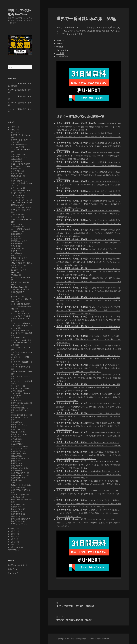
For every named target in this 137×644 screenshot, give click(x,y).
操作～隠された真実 (18, 458)
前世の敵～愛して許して (20, 417)
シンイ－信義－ (16, 154)
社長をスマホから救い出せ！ (21, 490)
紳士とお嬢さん (16, 504)
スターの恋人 (16, 227)
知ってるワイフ (16, 487)
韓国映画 (12, 550)
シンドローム (16, 198)
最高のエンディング (18, 468)
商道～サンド (16, 429)
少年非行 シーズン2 (18, 449)
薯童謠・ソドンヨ (17, 258)
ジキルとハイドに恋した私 (20, 210)
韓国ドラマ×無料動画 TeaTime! (19, 12)
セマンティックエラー (19, 388)
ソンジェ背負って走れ (19, 393)
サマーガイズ (16, 297)
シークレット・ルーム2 (19, 207)
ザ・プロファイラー (18, 314)
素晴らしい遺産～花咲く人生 (21, 499)
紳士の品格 (15, 253)
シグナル (14, 328)
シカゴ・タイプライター (20, 326)
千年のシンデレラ (17, 425)
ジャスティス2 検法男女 (20, 357)
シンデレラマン (16, 195)
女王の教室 (15, 161)
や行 (12, 539)
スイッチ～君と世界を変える (21, 367)
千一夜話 (14, 236)
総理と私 (14, 256)
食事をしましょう (17, 524)
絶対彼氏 (14, 507)
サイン (13, 294)
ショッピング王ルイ (18, 330)
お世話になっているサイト (18, 565)
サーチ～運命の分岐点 (19, 304)
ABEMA (60, 43)
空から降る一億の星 (18, 495)
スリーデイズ (16, 231)
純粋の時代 (15, 159)
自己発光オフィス (17, 512)
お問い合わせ (13, 569)
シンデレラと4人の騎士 (19, 340)
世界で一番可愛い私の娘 (20, 403)
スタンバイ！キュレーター (20, 376)
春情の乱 (14, 461)
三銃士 (13, 398)
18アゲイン (15, 268)
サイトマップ (13, 573)
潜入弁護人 (15, 480)
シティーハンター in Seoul (21, 149)
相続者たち (15, 174)
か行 (12, 130)
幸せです (14, 251)
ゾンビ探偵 (15, 396)
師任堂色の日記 (16, 451)
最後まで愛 (15, 466)
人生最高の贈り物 (17, 408)
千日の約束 (15, 244)
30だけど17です (17, 270)
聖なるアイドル (16, 509)
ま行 (12, 536)
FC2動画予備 (62, 56)
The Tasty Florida (18, 287)
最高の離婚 (15, 470)
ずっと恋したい (17, 178)
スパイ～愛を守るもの (19, 229)
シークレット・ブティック (20, 347)
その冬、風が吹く (17, 181)
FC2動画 (60, 53)
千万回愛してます (17, 241)
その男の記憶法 (16, 292)
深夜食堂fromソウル (18, 475)
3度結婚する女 (16, 176)
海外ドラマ (14, 547)
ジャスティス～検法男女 (20, 362)
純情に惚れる (16, 497)
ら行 (12, 542)
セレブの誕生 (16, 171)
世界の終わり (16, 405)
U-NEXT (60, 40)
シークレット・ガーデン (20, 200)
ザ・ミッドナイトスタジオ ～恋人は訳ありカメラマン (21, 317)
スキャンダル (16, 217)
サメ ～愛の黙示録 (17, 145)
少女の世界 (15, 442)
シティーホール (16, 188)
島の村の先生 (16, 248)
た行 (12, 529)
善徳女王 (14, 246)
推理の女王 (15, 456)
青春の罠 (14, 169)
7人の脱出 (15, 275)
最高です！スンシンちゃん (20, 135)
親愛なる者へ (16, 260)
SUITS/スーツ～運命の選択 (21, 277)
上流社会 (14, 400)
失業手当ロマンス (17, 157)
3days (13, 273)
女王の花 (14, 437)
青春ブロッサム (16, 521)
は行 (12, 534)
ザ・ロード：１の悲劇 (19, 323)
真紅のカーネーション (19, 485)
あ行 (12, 127)
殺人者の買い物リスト (19, 473)
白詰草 (13, 483)
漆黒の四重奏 (16, 478)
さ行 (12, 132)
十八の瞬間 (15, 422)
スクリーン (15, 224)
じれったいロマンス (18, 289)
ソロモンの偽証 (16, 391)
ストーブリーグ (16, 386)
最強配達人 (15, 463)
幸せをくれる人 (16, 454)
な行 (12, 531)
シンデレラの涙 (16, 193)
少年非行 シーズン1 (18, 446)
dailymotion (62, 50)
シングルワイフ (16, 338)
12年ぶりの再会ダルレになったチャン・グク (21, 264)
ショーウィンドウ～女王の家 (21, 333)
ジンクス (14, 364)
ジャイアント (16, 215)
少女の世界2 (15, 444)
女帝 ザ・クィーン (17, 434)
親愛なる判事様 (16, 514)
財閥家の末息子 (16, 516)
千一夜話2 (15, 239)
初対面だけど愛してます (20, 415)
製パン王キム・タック (19, 166)
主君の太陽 (15, 234)
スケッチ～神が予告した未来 (21, 371)
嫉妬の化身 (15, 439)
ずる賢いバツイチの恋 (19, 164)
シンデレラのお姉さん (19, 190)
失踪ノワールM (16, 432)
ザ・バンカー (16, 311)
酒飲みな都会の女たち (19, 519)
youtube (60, 47)
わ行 (12, 545)
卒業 (12, 427)
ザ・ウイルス (16, 147)
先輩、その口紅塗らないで (20, 410)
